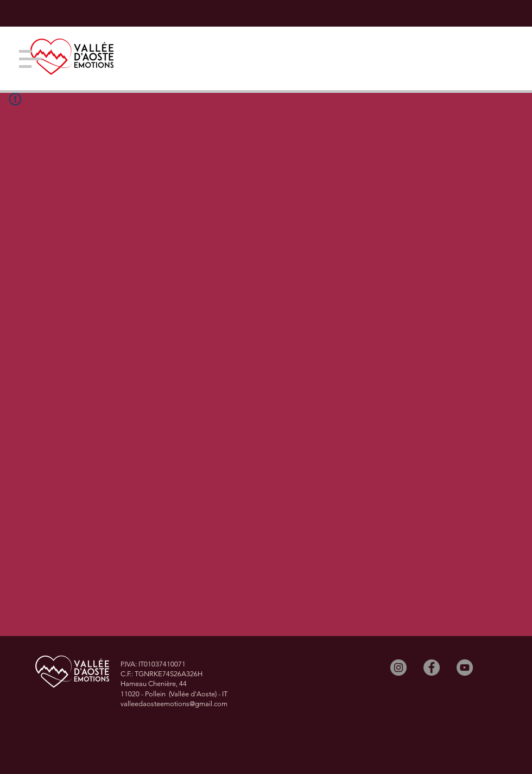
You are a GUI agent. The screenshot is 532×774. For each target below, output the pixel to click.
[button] (30, 59)
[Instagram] (398, 668)
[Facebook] (432, 668)
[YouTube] (465, 668)
